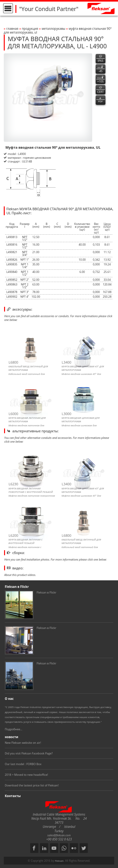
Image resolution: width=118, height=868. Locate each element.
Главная (12, 29)
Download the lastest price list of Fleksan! (32, 785)
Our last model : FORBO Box (23, 764)
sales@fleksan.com (59, 835)
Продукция (30, 29)
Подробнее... (14, 729)
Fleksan (59, 861)
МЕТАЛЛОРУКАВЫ (54, 29)
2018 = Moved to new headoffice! (26, 775)
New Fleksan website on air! (23, 743)
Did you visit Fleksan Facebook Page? (29, 753)
